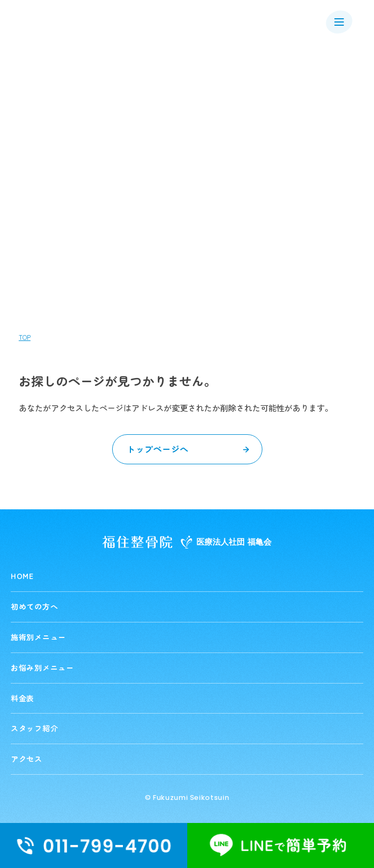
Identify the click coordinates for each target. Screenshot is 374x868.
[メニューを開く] (339, 22)
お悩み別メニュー (42, 667)
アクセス (27, 759)
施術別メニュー (38, 637)
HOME (22, 576)
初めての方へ (34, 606)
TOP (25, 337)
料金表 (23, 698)
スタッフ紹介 (34, 728)
